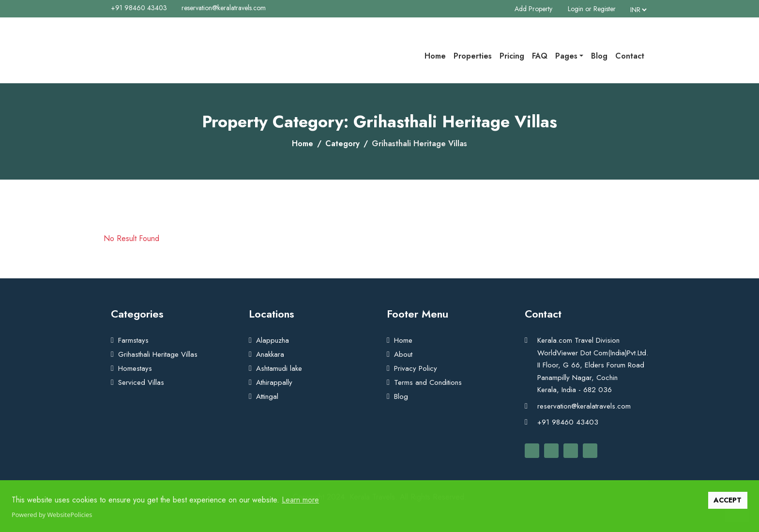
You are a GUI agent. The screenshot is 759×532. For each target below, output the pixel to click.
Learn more (300, 500)
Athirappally (274, 382)
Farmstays (133, 340)
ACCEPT (728, 500)
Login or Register (592, 9)
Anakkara (270, 354)
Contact (630, 56)
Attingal (267, 396)
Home (435, 56)
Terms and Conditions (428, 382)
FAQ (540, 56)
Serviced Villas (141, 382)
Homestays (135, 368)
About (403, 354)
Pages (566, 56)
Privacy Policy (416, 368)
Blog (599, 56)
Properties (473, 56)
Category (342, 144)
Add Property (533, 9)
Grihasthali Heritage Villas (158, 354)
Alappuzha (273, 340)
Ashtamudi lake (279, 368)
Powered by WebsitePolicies (52, 515)
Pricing (512, 56)
